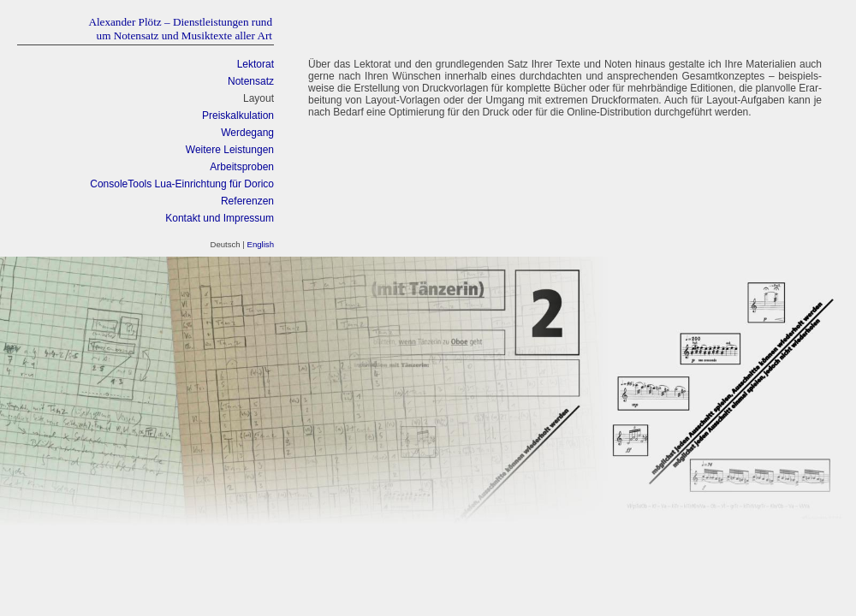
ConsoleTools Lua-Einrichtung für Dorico (182, 184)
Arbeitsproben (242, 167)
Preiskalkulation (238, 115)
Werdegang (247, 133)
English (261, 244)
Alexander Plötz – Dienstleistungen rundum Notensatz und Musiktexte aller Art (180, 29)
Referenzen (247, 201)
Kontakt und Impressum (220, 218)
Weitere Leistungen (230, 150)
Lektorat (256, 64)
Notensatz (251, 81)
